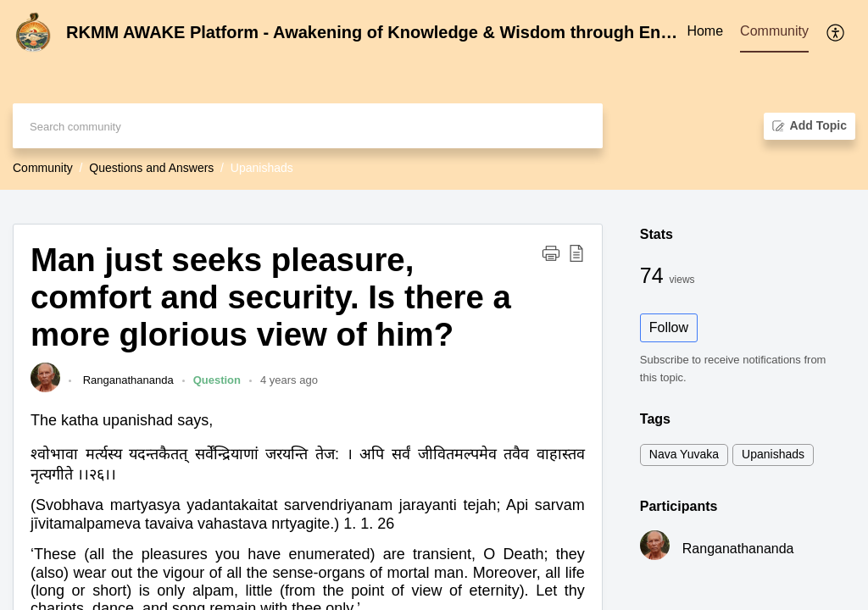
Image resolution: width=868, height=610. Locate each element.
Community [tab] (774, 31)
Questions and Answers (151, 168)
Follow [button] (669, 327)
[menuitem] (836, 32)
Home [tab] (705, 31)
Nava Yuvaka (684, 454)
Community (43, 168)
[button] (551, 252)
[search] (308, 126)
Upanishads (773, 454)
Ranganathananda (127, 380)
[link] (45, 388)
